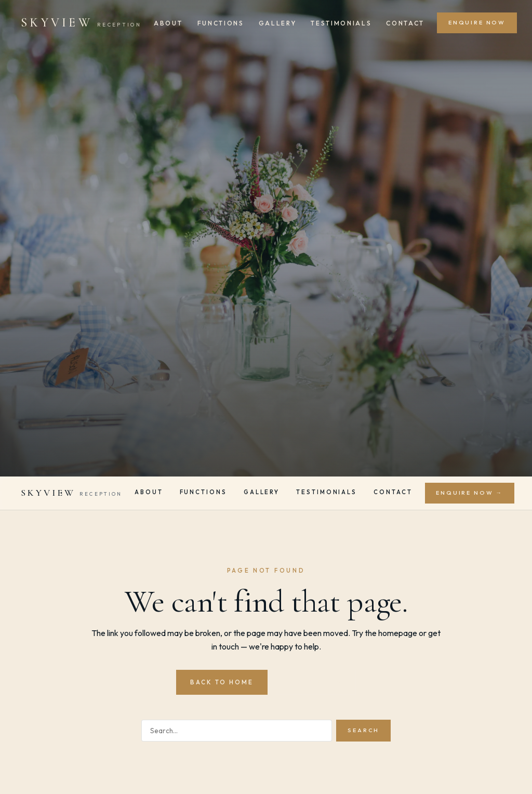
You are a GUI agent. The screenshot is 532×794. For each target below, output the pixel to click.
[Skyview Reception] (81, 23)
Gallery (278, 23)
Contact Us (316, 682)
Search (363, 730)
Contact (405, 23)
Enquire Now (477, 22)
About (168, 23)
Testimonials (341, 23)
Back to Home (222, 682)
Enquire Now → (469, 493)
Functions (221, 23)
